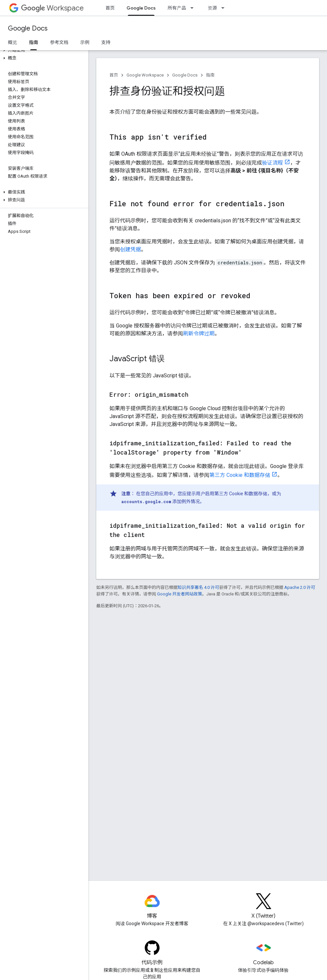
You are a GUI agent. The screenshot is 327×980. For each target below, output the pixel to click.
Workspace (52, 8)
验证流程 (272, 163)
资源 (212, 8)
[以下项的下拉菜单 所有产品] (194, 8)
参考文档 (59, 42)
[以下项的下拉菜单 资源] (225, 8)
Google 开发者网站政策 (180, 594)
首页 (110, 8)
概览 (12, 42)
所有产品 (177, 8)
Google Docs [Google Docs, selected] (141, 8)
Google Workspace (145, 75)
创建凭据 (130, 249)
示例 (85, 42)
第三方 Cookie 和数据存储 (240, 475)
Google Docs (28, 28)
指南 (210, 75)
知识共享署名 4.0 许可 (198, 587)
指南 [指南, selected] (34, 42)
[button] (43, 50)
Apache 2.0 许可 (300, 587)
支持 (106, 42)
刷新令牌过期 (199, 334)
